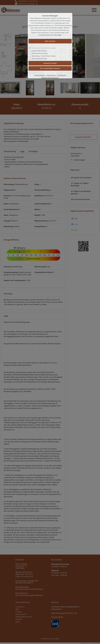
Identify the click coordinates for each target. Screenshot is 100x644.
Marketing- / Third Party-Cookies (44, 56)
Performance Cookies (40, 53)
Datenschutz (51, 75)
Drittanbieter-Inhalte (39, 59)
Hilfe (59, 35)
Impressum (62, 75)
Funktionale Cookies (39, 51)
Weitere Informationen (50, 78)
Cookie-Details (39, 75)
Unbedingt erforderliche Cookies (44, 48)
